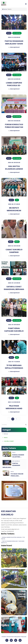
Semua (6, 434)
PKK (17, 200)
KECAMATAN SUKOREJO (8, 513)
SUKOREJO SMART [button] (9, 441)
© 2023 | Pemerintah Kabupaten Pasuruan (14, 637)
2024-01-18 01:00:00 (14, 325)
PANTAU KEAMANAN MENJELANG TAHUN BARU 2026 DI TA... (13, 542)
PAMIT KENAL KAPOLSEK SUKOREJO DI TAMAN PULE (14, 331)
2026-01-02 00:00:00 (14, 37)
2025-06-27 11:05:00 (14, 204)
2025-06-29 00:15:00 (14, 163)
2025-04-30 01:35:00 (14, 246)
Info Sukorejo (17, 33)
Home (5, 9)
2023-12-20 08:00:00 (14, 402)
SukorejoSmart (15, 47)
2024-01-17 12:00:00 (14, 362)
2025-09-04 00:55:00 (14, 79)
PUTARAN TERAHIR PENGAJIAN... (17, 475)
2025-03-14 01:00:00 (14, 283)
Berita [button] (6, 438)
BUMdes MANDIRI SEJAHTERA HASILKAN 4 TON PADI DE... (13, 538)
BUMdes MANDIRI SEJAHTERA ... (18, 456)
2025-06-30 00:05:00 (14, 121)
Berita (9, 33)
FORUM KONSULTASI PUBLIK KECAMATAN (14, 126)
